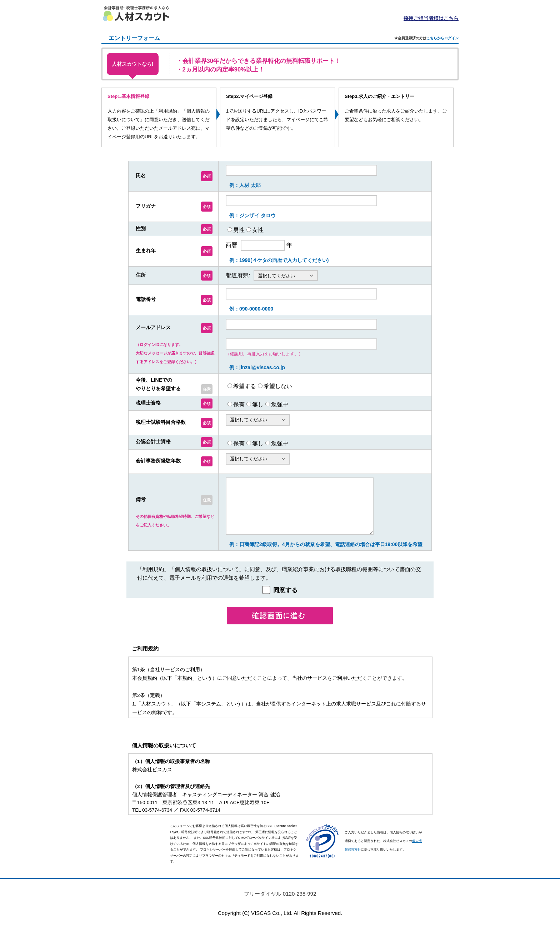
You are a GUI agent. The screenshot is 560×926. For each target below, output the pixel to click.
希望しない (278, 386)
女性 (258, 230)
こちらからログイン (442, 38)
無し (258, 404)
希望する (245, 386)
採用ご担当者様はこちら (431, 18)
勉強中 (280, 404)
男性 (239, 230)
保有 (239, 404)
